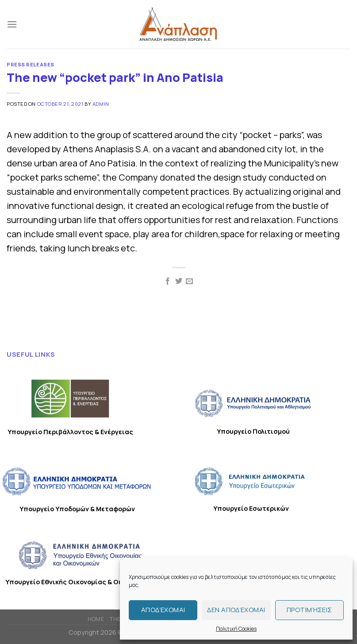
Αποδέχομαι (163, 610)
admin (101, 104)
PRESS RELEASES (31, 64)
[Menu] (12, 24)
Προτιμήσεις (309, 610)
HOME (96, 619)
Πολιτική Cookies (236, 629)
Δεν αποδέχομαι (236, 610)
